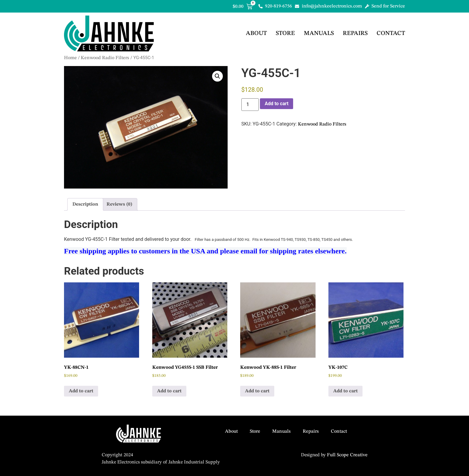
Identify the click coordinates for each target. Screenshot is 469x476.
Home (70, 58)
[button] (217, 76)
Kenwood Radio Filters (105, 58)
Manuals (319, 33)
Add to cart (277, 104)
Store (285, 33)
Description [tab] (85, 204)
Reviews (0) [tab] (119, 204)
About (256, 33)
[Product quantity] (250, 105)
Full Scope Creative (347, 455)
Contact (391, 33)
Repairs (355, 33)
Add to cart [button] (81, 391)
